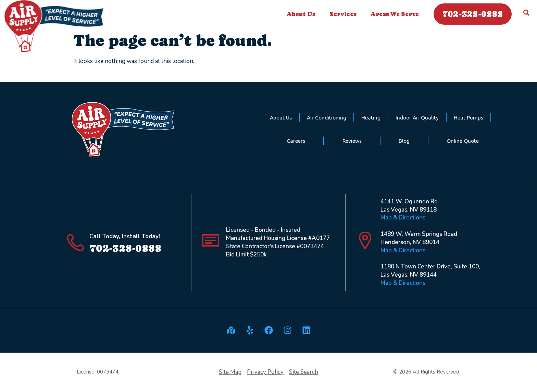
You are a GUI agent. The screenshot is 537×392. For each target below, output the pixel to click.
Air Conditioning (327, 117)
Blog (404, 141)
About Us (303, 14)
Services (345, 14)
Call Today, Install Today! (125, 236)
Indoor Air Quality (417, 117)
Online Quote (463, 141)
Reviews (352, 141)
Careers (296, 141)
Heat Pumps (469, 117)
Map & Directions (403, 218)
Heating (371, 117)
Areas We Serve (396, 14)
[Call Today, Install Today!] (76, 242)
